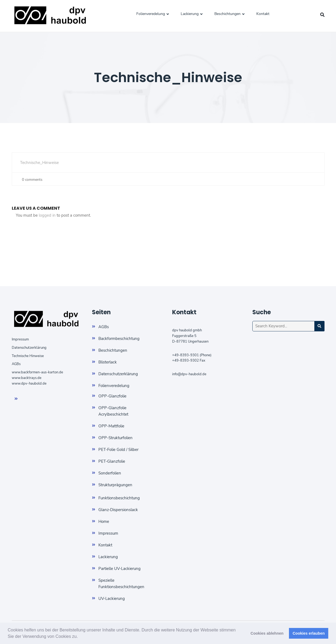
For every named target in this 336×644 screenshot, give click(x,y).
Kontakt (263, 14)
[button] (80, 637)
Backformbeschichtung (119, 339)
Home (104, 522)
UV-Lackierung (112, 599)
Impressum (20, 339)
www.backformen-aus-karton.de (37, 372)
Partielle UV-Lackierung (119, 569)
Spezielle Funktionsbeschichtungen (121, 584)
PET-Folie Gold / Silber (118, 450)
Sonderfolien (110, 473)
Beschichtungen (227, 14)
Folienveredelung (151, 14)
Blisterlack (108, 362)
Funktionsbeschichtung (119, 498)
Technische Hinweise (28, 356)
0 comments (31, 180)
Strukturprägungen (115, 485)
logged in (47, 215)
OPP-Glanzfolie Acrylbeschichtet (113, 411)
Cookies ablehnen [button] (267, 633)
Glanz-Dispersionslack (118, 510)
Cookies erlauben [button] (309, 633)
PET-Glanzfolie (112, 461)
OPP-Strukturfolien (115, 438)
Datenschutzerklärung (29, 348)
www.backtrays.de (27, 378)
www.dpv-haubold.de (29, 384)
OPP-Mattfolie (111, 426)
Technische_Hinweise (39, 163)
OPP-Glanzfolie (112, 396)
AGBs (16, 364)
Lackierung (190, 14)
